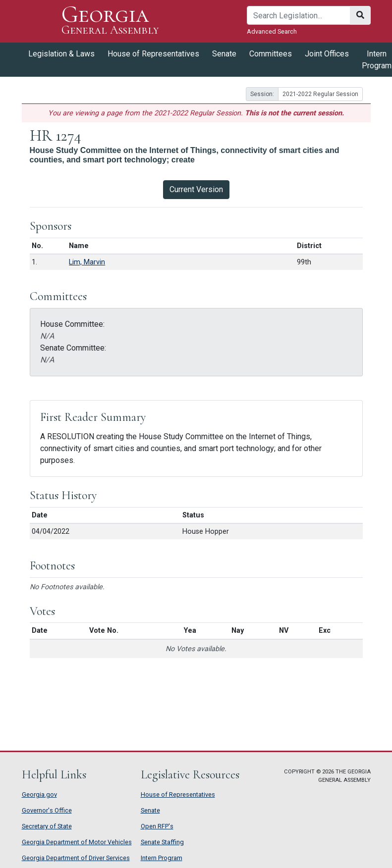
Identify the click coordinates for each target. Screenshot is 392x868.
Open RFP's (157, 826)
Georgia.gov (39, 794)
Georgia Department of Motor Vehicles (77, 842)
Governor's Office (47, 810)
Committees (271, 54)
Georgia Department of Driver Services (76, 858)
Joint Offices (327, 54)
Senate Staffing (162, 842)
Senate (224, 54)
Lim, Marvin (87, 262)
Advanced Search (272, 31)
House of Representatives (153, 54)
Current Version (196, 189)
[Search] (299, 15)
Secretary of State (47, 826)
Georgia (110, 21)
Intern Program (162, 858)
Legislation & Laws (61, 54)
